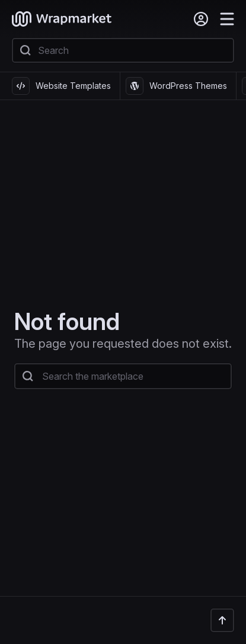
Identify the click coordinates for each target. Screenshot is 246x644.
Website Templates (61, 86)
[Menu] (227, 19)
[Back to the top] (222, 620)
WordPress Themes (176, 86)
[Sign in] (201, 19)
